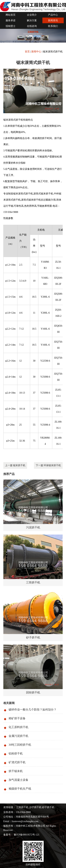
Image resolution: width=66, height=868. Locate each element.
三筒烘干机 (22, 807)
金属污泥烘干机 (18, 736)
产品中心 (53, 15)
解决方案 (32, 20)
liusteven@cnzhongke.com (25, 821)
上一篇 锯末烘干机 (15, 465)
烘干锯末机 (16, 771)
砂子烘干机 (48, 807)
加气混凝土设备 (18, 780)
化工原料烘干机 (18, 727)
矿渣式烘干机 (17, 762)
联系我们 (53, 26)
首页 (27, 52)
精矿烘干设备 (17, 718)
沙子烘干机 (35, 807)
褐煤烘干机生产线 (20, 789)
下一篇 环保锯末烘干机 (48, 465)
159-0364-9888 (23, 812)
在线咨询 (32, 26)
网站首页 (11, 15)
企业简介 (32, 15)
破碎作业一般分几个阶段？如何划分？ (33, 710)
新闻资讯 (53, 20)
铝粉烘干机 (16, 753)
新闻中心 (36, 52)
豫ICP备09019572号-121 (26, 835)
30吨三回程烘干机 (20, 745)
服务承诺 (11, 20)
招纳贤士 (11, 26)
